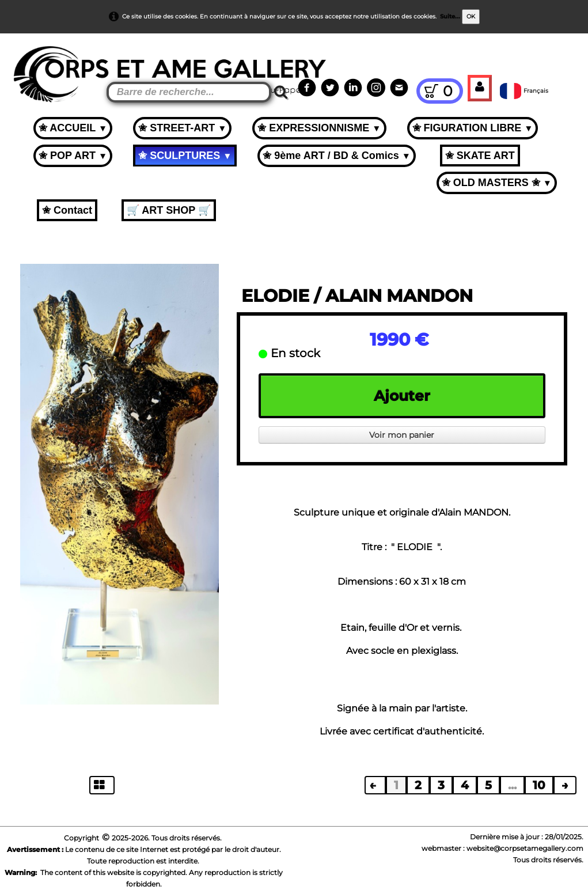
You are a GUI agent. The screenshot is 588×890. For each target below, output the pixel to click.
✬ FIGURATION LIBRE (473, 128)
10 (539, 785)
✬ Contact (67, 210)
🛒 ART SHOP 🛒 (169, 210)
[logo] (30, 63)
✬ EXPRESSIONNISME (319, 128)
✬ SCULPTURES (185, 156)
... (512, 785)
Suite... (450, 16)
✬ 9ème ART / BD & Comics (337, 156)
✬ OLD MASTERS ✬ (497, 183)
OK (471, 16)
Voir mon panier (402, 435)
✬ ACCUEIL (73, 128)
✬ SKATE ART (480, 156)
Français (525, 91)
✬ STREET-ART (182, 128)
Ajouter (402, 396)
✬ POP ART (73, 156)
